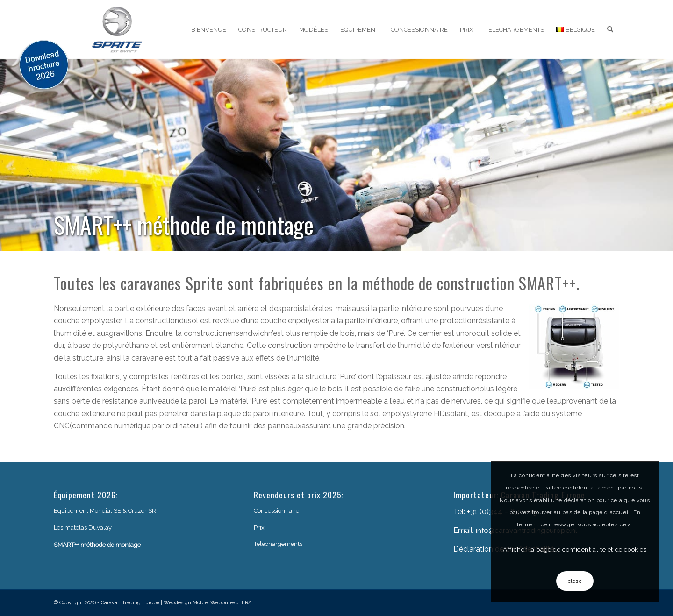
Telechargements (278, 544)
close (575, 581)
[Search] (610, 30)
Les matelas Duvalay (83, 527)
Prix (259, 527)
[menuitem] (209, 30)
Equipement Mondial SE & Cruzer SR (105, 511)
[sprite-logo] (117, 30)
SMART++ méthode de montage (97, 545)
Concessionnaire (276, 511)
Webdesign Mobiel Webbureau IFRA (208, 603)
